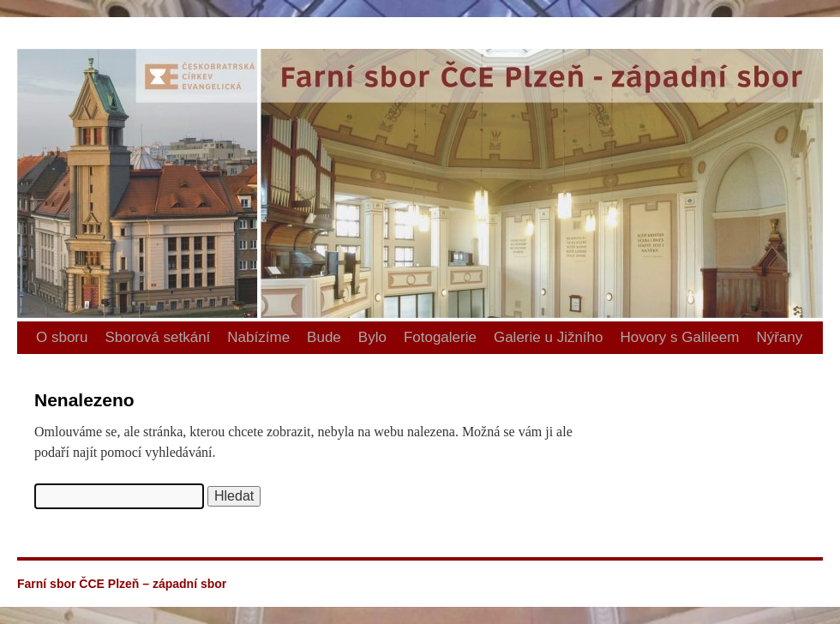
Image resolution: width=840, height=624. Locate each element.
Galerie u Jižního (549, 337)
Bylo (372, 337)
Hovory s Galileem (680, 337)
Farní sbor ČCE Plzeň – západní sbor (24, 18)
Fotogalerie (440, 337)
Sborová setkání (157, 337)
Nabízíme (258, 337)
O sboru (62, 337)
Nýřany (779, 337)
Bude (324, 337)
